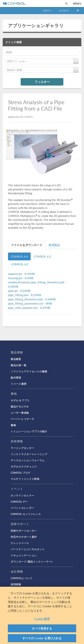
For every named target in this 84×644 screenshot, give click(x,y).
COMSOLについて (22, 578)
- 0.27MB (29, 308)
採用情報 (16, 584)
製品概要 (16, 359)
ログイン (47, 11)
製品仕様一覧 (19, 365)
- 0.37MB (24, 295)
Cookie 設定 (42, 619)
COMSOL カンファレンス (26, 514)
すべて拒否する (42, 628)
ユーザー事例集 (20, 413)
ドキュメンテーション (24, 555)
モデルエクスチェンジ (24, 466)
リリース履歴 (19, 384)
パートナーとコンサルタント (28, 549)
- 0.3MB (21, 278)
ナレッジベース (20, 543)
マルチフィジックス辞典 (25, 479)
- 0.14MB (19, 291)
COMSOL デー (19, 502)
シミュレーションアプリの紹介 (29, 431)
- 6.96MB (32, 299)
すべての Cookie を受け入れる (42, 638)
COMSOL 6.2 (20, 264)
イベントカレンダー (22, 508)
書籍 (13, 425)
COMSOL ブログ (21, 473)
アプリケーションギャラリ (36, 25)
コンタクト (64, 11)
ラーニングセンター (22, 448)
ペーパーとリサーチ (22, 419)
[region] (42, 615)
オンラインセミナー (22, 495)
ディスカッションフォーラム (28, 460)
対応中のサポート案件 (24, 537)
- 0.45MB (21, 274)
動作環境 (16, 377)
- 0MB (30, 303)
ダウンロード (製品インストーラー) (31, 561)
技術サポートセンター (24, 531)
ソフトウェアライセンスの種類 (29, 371)
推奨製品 (54, 245)
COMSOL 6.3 (42, 256)
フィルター (42, 82)
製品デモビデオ (20, 406)
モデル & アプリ (20, 400)
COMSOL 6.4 (19, 256)
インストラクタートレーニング (29, 454)
